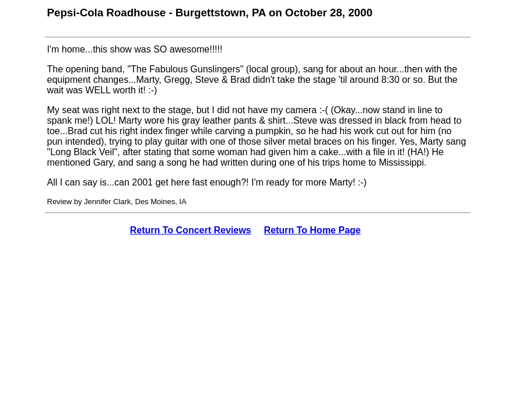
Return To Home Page (313, 230)
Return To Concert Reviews (191, 230)
